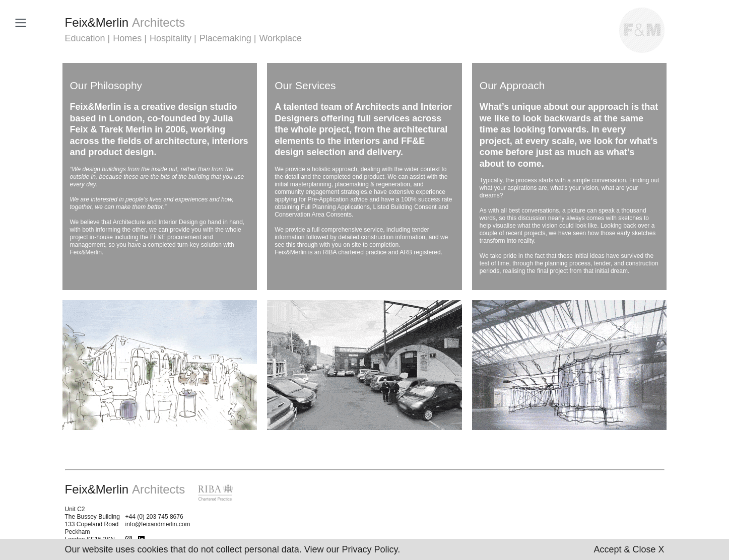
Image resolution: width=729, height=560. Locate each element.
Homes (127, 38)
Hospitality (171, 38)
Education (85, 38)
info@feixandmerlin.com (158, 524)
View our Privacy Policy (351, 549)
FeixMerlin (125, 22)
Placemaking (225, 38)
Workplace (280, 38)
